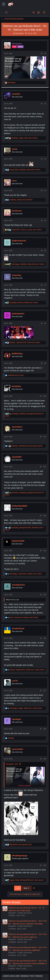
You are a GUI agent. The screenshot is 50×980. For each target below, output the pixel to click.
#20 (45, 865)
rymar (15, 149)
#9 (45, 363)
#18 (45, 729)
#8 (45, 323)
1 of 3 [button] (18, 888)
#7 (45, 285)
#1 (45, 53)
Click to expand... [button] (25, 786)
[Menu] (4, 4)
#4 (45, 191)
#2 (45, 104)
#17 (45, 691)
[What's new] (44, 12)
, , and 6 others (24, 617)
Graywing (16, 275)
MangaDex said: (12, 764)
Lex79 (15, 681)
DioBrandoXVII (19, 241)
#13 (45, 516)
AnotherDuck (18, 628)
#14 (45, 551)
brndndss (16, 386)
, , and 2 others (26, 230)
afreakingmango (20, 856)
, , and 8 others (24, 138)
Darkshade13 (18, 314)
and (16, 375)
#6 (45, 251)
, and (21, 200)
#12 (45, 467)
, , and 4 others (25, 170)
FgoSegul (16, 719)
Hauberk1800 (18, 541)
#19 (45, 759)
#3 (45, 159)
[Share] (42, 54)
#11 (45, 437)
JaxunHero (17, 427)
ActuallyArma (18, 585)
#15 (45, 595)
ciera (14, 181)
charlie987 (17, 457)
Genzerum (17, 211)
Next (27, 888)
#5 (45, 220)
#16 (45, 638)
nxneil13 (16, 94)
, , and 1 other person (27, 670)
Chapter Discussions (25, 913)
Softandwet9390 (19, 506)
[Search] (6, 12)
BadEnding (17, 353)
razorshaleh (17, 749)
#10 (45, 396)
